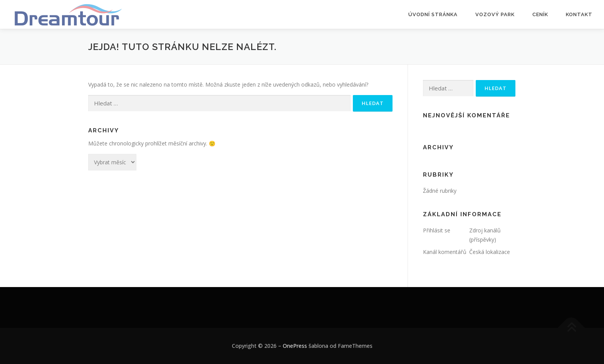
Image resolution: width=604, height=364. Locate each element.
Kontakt (579, 14)
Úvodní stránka (433, 14)
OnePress (295, 346)
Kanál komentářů (445, 252)
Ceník (540, 14)
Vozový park (495, 14)
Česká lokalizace (490, 252)
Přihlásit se (437, 230)
